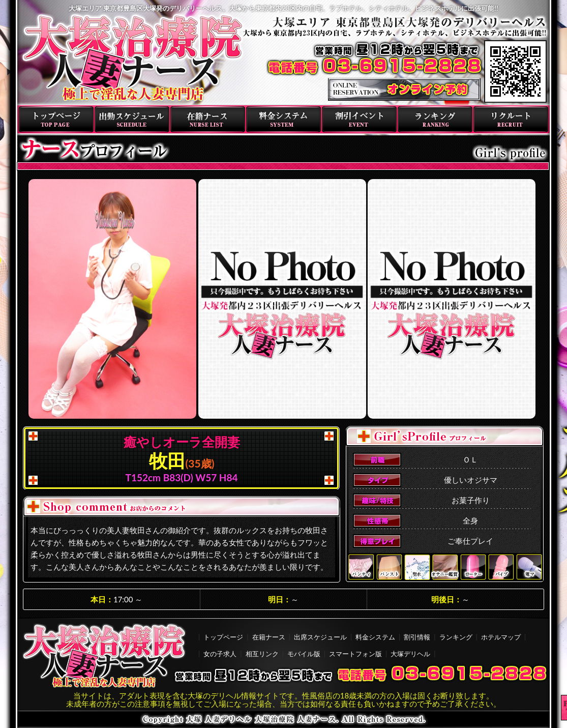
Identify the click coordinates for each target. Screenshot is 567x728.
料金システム (283, 119)
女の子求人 (220, 654)
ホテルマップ (501, 637)
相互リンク (262, 654)
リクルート (511, 119)
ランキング (435, 119)
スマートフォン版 (355, 654)
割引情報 (417, 637)
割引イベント (359, 119)
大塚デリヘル (410, 654)
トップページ (56, 119)
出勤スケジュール (132, 119)
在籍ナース (208, 119)
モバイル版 (304, 654)
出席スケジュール (320, 637)
